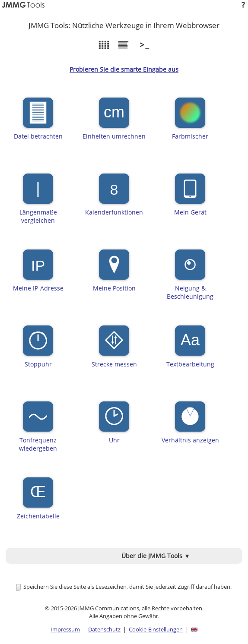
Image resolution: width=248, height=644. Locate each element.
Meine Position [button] (114, 275)
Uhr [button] (114, 427)
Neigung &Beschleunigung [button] (190, 275)
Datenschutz (104, 629)
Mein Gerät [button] (190, 199)
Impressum (65, 629)
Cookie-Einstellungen (156, 629)
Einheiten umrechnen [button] (114, 123)
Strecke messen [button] (114, 351)
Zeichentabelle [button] (38, 503)
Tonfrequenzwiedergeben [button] (38, 427)
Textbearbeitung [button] (190, 351)
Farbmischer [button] (190, 123)
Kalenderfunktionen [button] (114, 199)
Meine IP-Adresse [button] (38, 275)
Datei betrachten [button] (38, 123)
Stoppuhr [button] (38, 351)
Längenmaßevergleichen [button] (38, 199)
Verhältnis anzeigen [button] (190, 427)
